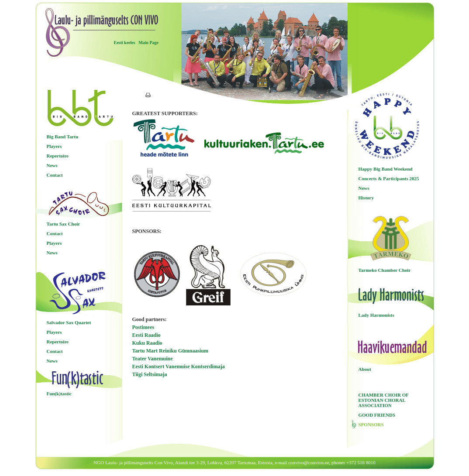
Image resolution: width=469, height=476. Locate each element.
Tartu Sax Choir (64, 224)
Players (54, 146)
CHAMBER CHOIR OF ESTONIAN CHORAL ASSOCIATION (384, 400)
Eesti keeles (125, 43)
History (366, 198)
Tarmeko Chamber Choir (385, 270)
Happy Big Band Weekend (386, 169)
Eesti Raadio (147, 335)
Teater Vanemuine (153, 359)
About (365, 369)
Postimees (143, 327)
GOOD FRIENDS (377, 415)
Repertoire (58, 156)
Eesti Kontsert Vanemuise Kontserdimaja (179, 366)
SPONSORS (371, 425)
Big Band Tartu (63, 137)
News (52, 165)
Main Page (148, 43)
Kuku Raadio (147, 343)
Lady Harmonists (376, 315)
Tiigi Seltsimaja (150, 374)
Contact (55, 175)
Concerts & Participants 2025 (389, 178)
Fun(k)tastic (59, 394)
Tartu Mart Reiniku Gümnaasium (171, 351)
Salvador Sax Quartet (69, 322)
